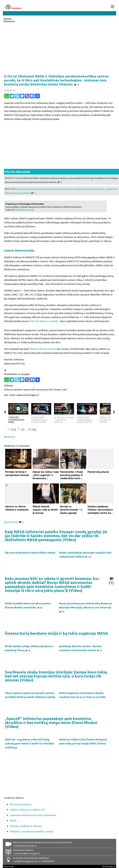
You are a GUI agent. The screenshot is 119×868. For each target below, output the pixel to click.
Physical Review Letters (43, 349)
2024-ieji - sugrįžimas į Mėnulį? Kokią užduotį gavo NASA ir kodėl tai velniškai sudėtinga (29, 743)
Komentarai (14, 522)
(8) (40, 608)
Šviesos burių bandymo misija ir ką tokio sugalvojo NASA (56, 633)
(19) (88, 557)
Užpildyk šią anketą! (25, 210)
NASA (13, 820)
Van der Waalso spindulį (44, 321)
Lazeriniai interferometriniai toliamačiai (33, 815)
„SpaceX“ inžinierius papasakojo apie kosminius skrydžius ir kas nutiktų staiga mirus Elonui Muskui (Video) (51, 722)
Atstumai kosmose (20, 804)
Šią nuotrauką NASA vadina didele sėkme (30, 552)
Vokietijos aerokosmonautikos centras (32, 831)
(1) (111, 580)
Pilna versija (9, 866)
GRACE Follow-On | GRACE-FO (27, 810)
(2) (62, 612)
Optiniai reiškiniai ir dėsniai (26, 826)
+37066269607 (47, 861)
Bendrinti (10, 437)
